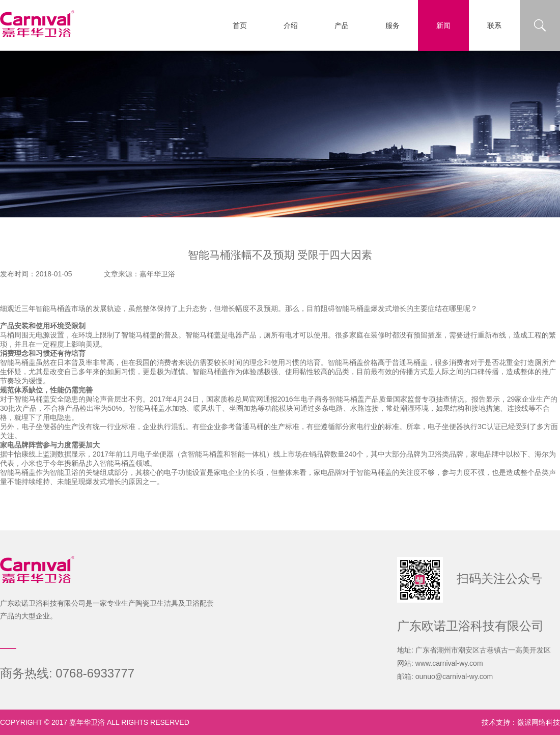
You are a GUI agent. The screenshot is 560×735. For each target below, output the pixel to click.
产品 (342, 25)
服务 (393, 25)
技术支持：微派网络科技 (521, 722)
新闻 (443, 25)
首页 (240, 25)
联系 (494, 25)
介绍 (291, 25)
